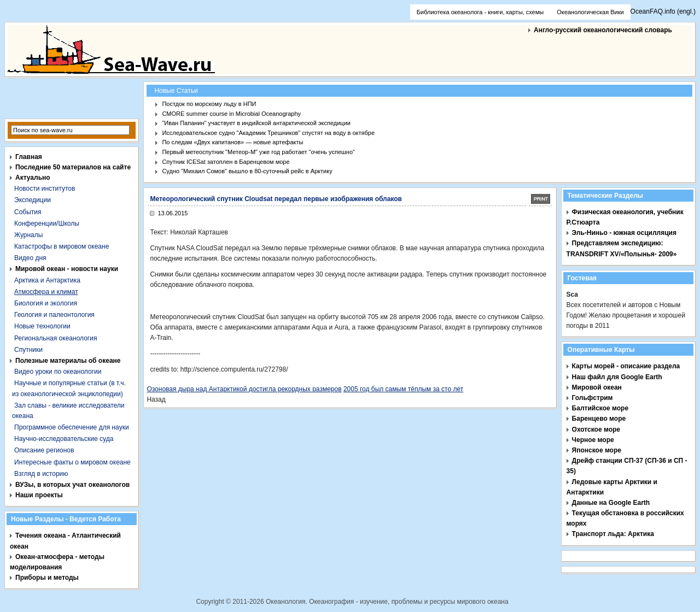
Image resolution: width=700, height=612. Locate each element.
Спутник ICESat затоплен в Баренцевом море (226, 162)
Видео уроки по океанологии (58, 372)
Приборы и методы (47, 578)
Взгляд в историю (41, 474)
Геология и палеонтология (54, 315)
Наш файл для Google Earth (617, 377)
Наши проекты (39, 495)
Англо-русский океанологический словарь (603, 30)
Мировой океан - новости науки (67, 269)
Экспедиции (33, 200)
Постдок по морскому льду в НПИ (209, 104)
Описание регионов (44, 450)
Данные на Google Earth (611, 503)
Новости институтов (45, 189)
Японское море (597, 450)
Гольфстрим (593, 398)
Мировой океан (597, 387)
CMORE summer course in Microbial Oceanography (231, 114)
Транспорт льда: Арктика (613, 534)
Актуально (33, 178)
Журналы (28, 235)
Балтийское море (600, 408)
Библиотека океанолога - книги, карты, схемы (480, 12)
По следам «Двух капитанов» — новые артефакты (232, 142)
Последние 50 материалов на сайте (73, 167)
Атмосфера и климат (46, 292)
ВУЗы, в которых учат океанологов (72, 485)
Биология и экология (46, 303)
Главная (29, 157)
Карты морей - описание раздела (626, 366)
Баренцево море (599, 419)
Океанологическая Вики (590, 12)
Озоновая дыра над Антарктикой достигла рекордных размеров (244, 389)
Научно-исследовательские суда (64, 439)
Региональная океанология (56, 338)
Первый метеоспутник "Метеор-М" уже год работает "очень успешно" (258, 152)
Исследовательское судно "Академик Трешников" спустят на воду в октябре (268, 133)
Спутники (28, 350)
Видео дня (30, 258)
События (28, 212)
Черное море (593, 440)
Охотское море (596, 429)
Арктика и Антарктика (47, 280)
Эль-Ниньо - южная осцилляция (624, 233)
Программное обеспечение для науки (72, 427)
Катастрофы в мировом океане (62, 246)
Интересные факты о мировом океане (72, 462)
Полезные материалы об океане (68, 361)
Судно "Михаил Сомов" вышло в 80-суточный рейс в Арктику (247, 171)
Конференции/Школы (47, 223)
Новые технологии (42, 326)
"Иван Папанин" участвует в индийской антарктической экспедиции (256, 123)
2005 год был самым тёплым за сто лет (403, 389)
